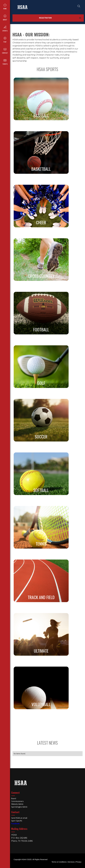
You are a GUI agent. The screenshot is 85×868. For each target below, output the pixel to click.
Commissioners (17, 801)
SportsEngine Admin (19, 807)
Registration (45, 18)
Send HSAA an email (19, 818)
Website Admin (17, 804)
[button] (80, 18)
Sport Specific (17, 821)
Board (14, 799)
